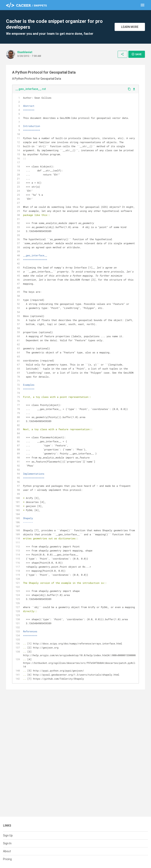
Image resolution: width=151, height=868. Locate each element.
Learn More (130, 27)
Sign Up (8, 835)
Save (136, 54)
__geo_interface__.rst (31, 89)
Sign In (7, 843)
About (7, 851)
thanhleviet (25, 52)
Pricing (7, 859)
